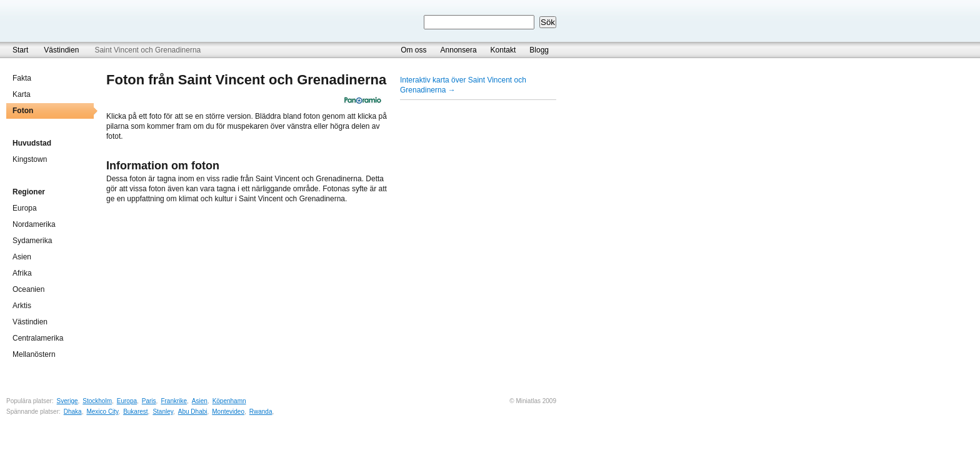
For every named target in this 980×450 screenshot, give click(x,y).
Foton (23, 111)
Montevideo (228, 412)
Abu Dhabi (193, 412)
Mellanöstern (34, 354)
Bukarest (135, 412)
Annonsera (459, 50)
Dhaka (73, 412)
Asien (22, 257)
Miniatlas (66, 21)
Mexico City (102, 412)
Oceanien (28, 289)
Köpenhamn (229, 401)
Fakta (22, 78)
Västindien (61, 50)
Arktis (22, 306)
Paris (149, 401)
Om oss (413, 50)
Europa (25, 208)
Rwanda (261, 412)
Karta (22, 94)
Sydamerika (32, 241)
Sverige (67, 401)
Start (20, 50)
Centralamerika (38, 338)
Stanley (163, 412)
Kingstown (30, 159)
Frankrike (174, 401)
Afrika (22, 273)
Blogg (539, 50)
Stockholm (97, 401)
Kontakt (503, 50)
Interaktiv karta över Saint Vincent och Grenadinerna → (463, 85)
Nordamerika (34, 224)
